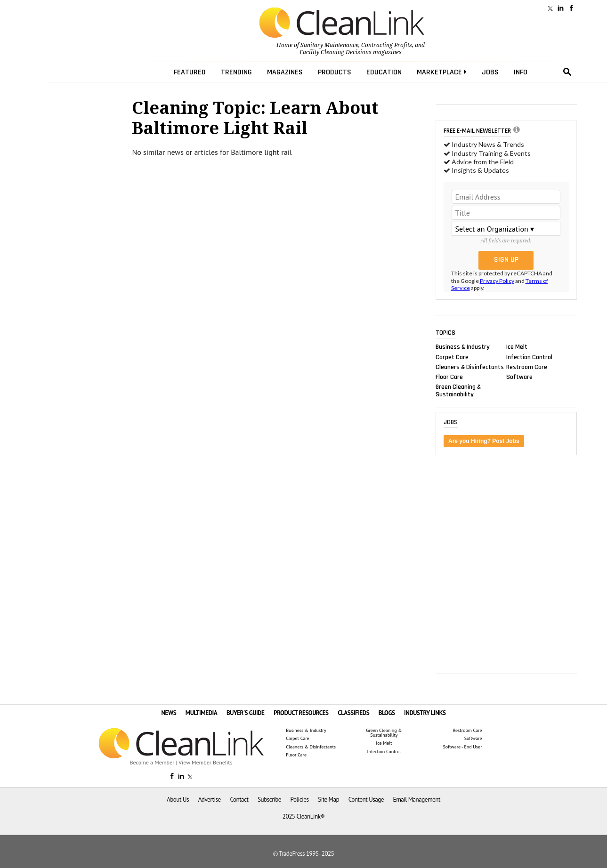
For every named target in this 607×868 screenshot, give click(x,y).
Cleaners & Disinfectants (470, 367)
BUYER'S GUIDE (246, 713)
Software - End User (462, 747)
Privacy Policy (497, 281)
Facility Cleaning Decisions (336, 52)
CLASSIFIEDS (353, 713)
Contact (239, 800)
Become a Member (152, 762)
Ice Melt (517, 347)
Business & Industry (463, 347)
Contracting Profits (387, 45)
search (567, 72)
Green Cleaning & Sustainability (458, 391)
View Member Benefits (205, 762)
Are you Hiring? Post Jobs (484, 441)
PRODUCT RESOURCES (301, 713)
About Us (178, 800)
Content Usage (366, 800)
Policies (300, 800)
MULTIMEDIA (201, 713)
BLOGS (387, 713)
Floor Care (449, 377)
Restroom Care (527, 367)
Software (519, 377)
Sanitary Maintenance (329, 45)
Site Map (328, 800)
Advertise (210, 800)
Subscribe (269, 800)
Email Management (417, 800)
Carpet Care (452, 357)
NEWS (169, 713)
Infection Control (529, 357)
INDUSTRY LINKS (425, 713)
